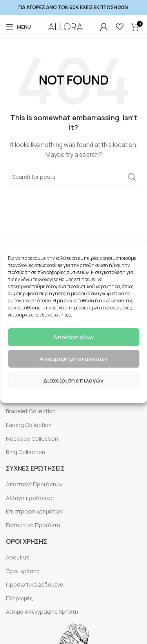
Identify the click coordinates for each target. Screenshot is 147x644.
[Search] (73, 177)
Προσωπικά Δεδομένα (35, 584)
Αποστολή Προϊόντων (34, 484)
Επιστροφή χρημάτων (34, 511)
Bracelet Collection (31, 411)
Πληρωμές (19, 598)
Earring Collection (29, 425)
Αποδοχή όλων (74, 337)
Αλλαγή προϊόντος (30, 498)
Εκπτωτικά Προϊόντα (33, 525)
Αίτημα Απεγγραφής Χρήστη (42, 612)
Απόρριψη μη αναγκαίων (74, 359)
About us (18, 557)
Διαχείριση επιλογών (73, 380)
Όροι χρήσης (23, 571)
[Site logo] (65, 27)
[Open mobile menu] (18, 27)
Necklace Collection (32, 439)
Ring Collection (25, 452)
